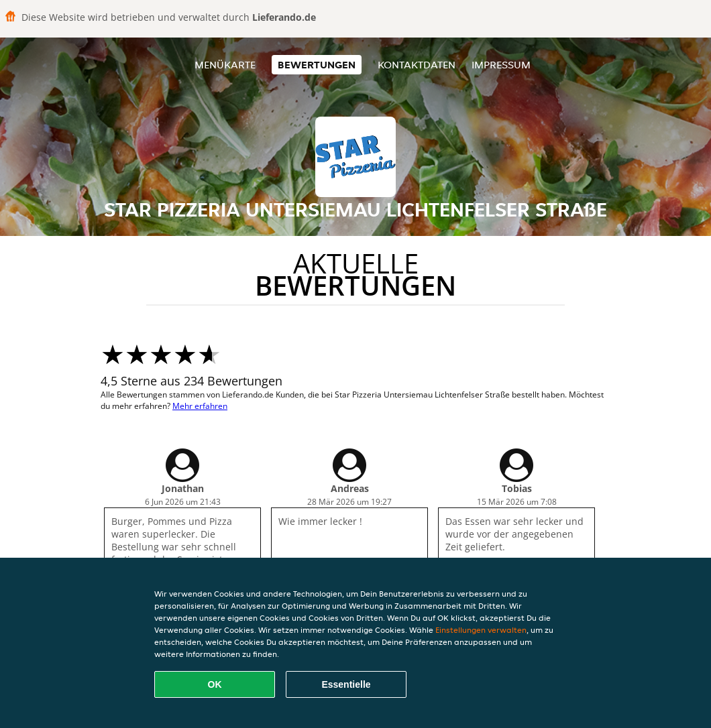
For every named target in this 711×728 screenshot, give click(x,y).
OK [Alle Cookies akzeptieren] (215, 684)
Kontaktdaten (417, 65)
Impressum (501, 65)
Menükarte (225, 65)
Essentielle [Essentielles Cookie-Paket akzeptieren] (346, 684)
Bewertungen (317, 65)
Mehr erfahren (200, 406)
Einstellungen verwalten (481, 630)
